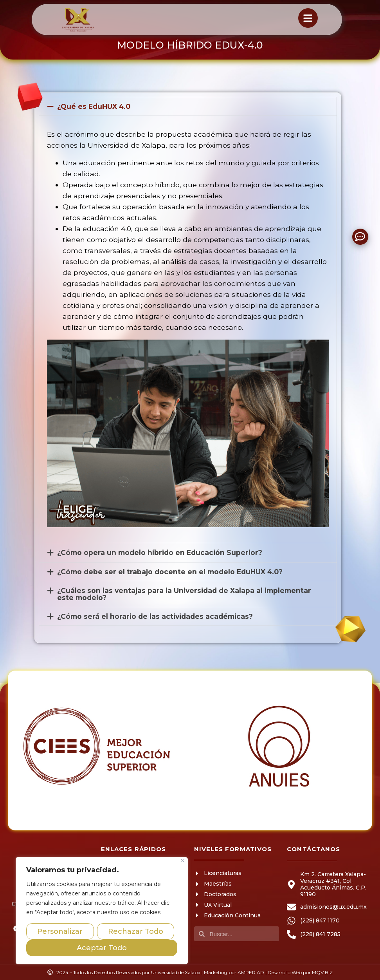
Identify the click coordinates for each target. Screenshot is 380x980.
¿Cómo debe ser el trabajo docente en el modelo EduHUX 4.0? (170, 572)
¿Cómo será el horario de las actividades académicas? (155, 616)
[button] (188, 106)
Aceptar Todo (102, 948)
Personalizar (60, 931)
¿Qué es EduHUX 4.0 (94, 106)
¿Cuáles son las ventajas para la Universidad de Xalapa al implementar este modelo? (184, 594)
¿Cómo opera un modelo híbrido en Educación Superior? (160, 552)
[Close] (183, 861)
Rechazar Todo (136, 931)
